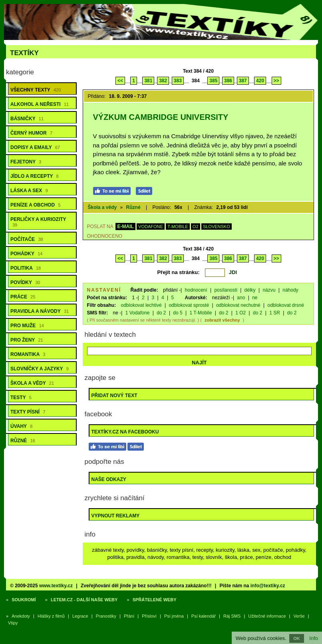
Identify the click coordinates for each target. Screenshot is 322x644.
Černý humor (31, 133)
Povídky (25, 282)
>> (276, 81)
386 (228, 81)
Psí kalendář (204, 616)
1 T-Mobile (201, 313)
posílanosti (226, 290)
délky (250, 290)
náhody (290, 290)
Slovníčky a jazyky (40, 369)
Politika (26, 268)
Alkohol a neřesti (40, 104)
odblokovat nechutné (238, 305)
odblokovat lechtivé (141, 305)
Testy (21, 398)
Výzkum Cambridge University (161, 117)
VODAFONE (151, 227)
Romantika (28, 354)
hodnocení (196, 290)
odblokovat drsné (285, 305)
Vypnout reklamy (116, 516)
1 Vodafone (138, 313)
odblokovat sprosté (189, 305)
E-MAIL (125, 227)
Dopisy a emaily (35, 147)
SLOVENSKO (217, 227)
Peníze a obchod (36, 205)
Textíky (24, 53)
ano (241, 298)
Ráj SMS (232, 616)
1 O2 (241, 313)
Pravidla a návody (40, 311)
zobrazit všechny (222, 320)
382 (163, 81)
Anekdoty (21, 616)
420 (260, 81)
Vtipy (13, 623)
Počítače (27, 239)
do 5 (178, 313)
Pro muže (27, 326)
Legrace (80, 616)
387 (243, 81)
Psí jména (174, 616)
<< (120, 81)
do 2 (161, 313)
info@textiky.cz (268, 586)
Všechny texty (36, 90)
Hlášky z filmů (51, 616)
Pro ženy (27, 340)
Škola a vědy (32, 383)
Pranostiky (106, 616)
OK (297, 638)
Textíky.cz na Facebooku (125, 432)
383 (178, 81)
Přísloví (149, 616)
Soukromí (24, 600)
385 (213, 81)
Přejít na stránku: (178, 272)
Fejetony (26, 162)
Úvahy (21, 426)
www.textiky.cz (56, 586)
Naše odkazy (109, 479)
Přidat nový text (114, 396)
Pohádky (26, 254)
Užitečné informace (267, 616)
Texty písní (28, 412)
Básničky (27, 119)
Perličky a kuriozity (38, 222)
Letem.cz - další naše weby (84, 600)
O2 (196, 227)
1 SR (275, 313)
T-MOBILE (178, 227)
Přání (129, 616)
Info (314, 638)
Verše (299, 616)
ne (255, 298)
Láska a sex (29, 191)
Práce (23, 297)
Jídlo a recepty (35, 176)
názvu (269, 290)
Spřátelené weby (155, 600)
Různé (23, 441)
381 (148, 81)
